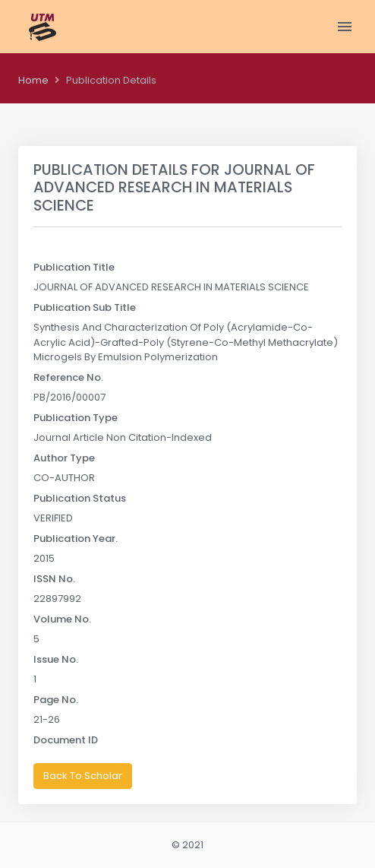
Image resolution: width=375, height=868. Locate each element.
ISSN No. (54, 579)
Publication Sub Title (85, 307)
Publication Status (80, 498)
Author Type (64, 458)
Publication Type (76, 418)
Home (33, 80)
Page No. (56, 700)
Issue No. (56, 659)
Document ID (66, 740)
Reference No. (68, 377)
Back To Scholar (83, 776)
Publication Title (74, 267)
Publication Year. (76, 539)
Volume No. (62, 619)
